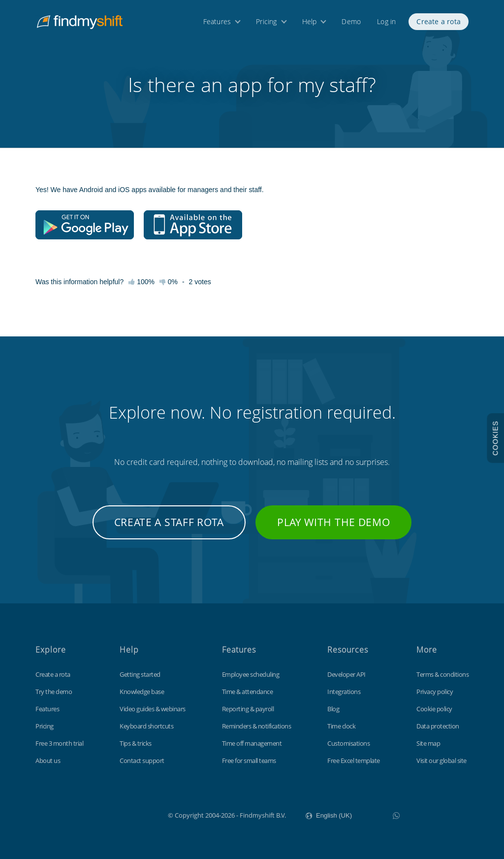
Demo (351, 23)
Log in (386, 23)
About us (48, 760)
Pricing (266, 23)
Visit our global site (441, 760)
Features (217, 23)
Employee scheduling (251, 674)
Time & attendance (248, 692)
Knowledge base (142, 692)
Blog (333, 709)
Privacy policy (435, 692)
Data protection (438, 726)
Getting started (140, 674)
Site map (428, 743)
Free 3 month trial (59, 743)
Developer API (346, 674)
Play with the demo (334, 522)
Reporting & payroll (248, 709)
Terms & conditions (442, 674)
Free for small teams (249, 760)
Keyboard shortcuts (146, 726)
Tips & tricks (136, 743)
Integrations (344, 692)
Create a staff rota (169, 522)
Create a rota (439, 23)
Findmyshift (118, 814)
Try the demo (54, 692)
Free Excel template (354, 760)
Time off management (252, 743)
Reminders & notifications (257, 726)
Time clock (341, 726)
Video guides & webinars (153, 709)
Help (310, 23)
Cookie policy (434, 709)
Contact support (142, 760)
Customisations (348, 743)
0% (169, 282)
